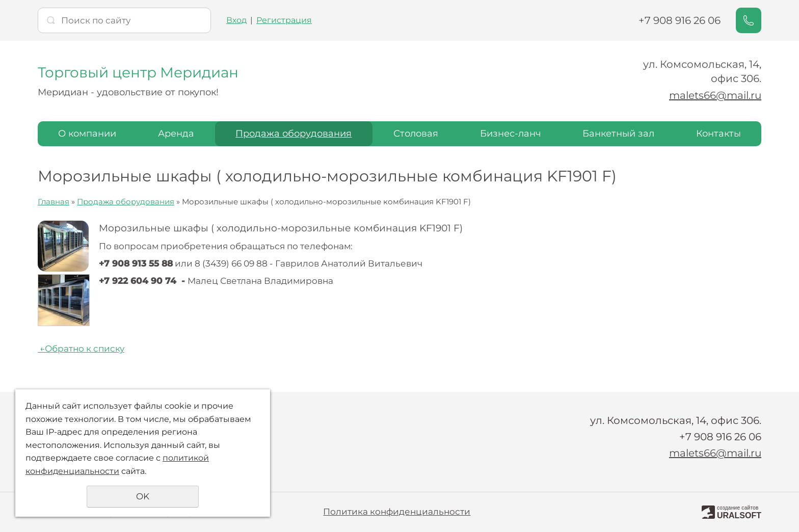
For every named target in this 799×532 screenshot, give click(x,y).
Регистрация (284, 20)
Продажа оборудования (294, 134)
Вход (236, 20)
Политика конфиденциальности (397, 512)
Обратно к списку (81, 349)
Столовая (416, 134)
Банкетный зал (618, 134)
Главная (54, 202)
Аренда (176, 134)
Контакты (718, 134)
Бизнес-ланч (511, 134)
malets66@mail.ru (715, 95)
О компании (87, 134)
